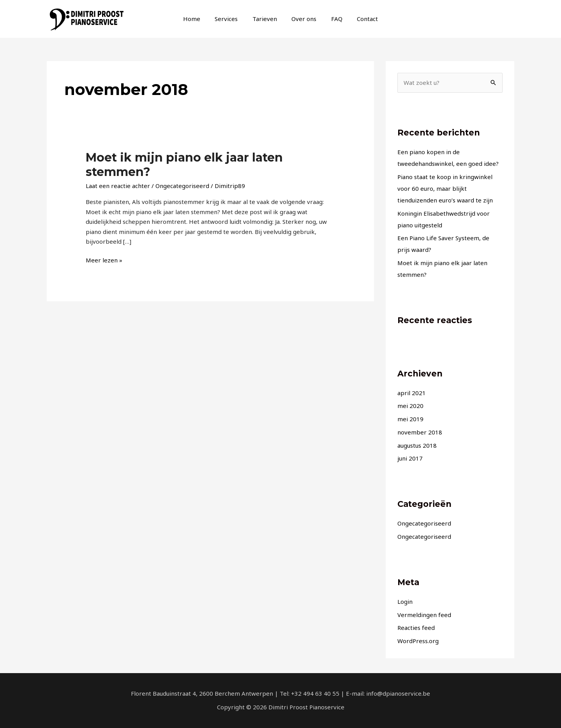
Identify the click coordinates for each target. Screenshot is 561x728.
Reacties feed (416, 628)
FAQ (333, 19)
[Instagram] (499, 19)
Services (231, 19)
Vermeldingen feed (424, 615)
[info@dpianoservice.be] (511, 19)
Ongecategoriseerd (182, 186)
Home (199, 19)
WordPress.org (418, 641)
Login (405, 601)
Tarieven (266, 19)
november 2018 (420, 432)
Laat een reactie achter (118, 186)
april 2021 (412, 393)
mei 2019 (410, 419)
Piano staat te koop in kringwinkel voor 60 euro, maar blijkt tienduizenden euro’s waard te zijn (445, 188)
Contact (360, 19)
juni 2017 (410, 458)
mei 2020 (410, 406)
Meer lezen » (104, 260)
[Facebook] (487, 19)
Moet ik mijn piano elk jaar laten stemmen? (184, 165)
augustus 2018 (417, 445)
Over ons (303, 19)
